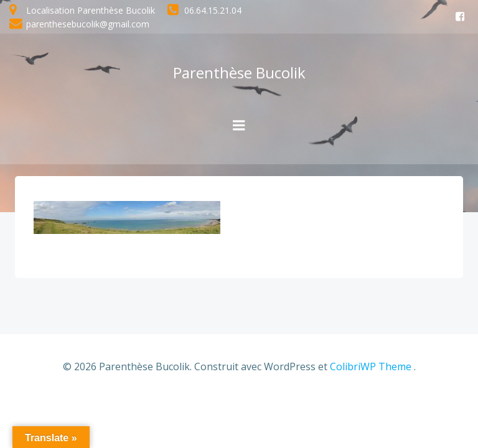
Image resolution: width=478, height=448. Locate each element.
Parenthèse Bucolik (239, 72)
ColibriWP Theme (371, 366)
